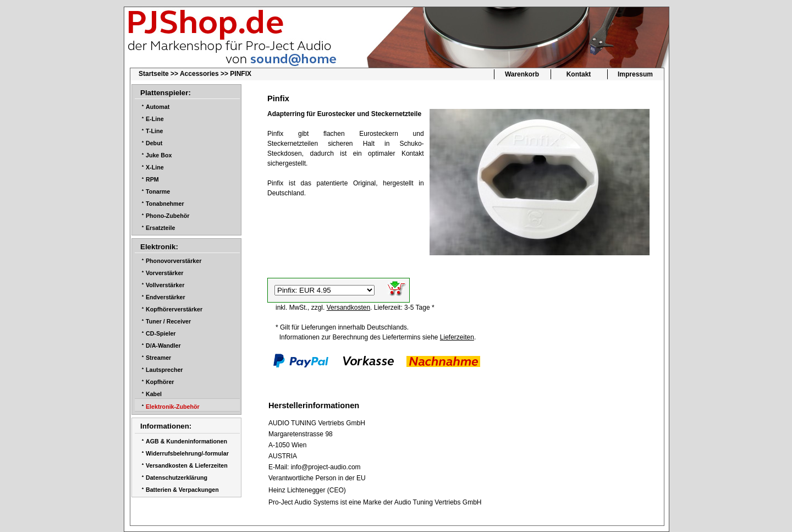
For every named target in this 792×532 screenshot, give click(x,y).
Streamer (158, 358)
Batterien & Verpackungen (182, 490)
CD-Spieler (161, 333)
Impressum (635, 74)
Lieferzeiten (457, 337)
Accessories (199, 74)
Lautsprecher (164, 370)
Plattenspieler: (166, 93)
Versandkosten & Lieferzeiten (187, 465)
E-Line (155, 119)
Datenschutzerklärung (177, 478)
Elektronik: (159, 247)
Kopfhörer (160, 382)
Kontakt (579, 74)
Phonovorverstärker (174, 261)
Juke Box (159, 155)
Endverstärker (166, 297)
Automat (158, 107)
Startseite (154, 74)
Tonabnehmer (165, 204)
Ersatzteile (160, 228)
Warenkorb (522, 74)
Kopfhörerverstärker (174, 309)
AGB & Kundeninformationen (186, 441)
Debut (154, 143)
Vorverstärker (165, 273)
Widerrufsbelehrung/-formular (187, 453)
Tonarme (158, 191)
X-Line (155, 167)
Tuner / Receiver (168, 321)
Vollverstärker (165, 285)
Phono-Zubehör (167, 216)
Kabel (154, 394)
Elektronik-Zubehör (173, 407)
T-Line (154, 131)
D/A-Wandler (163, 345)
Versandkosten (348, 308)
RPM (152, 179)
